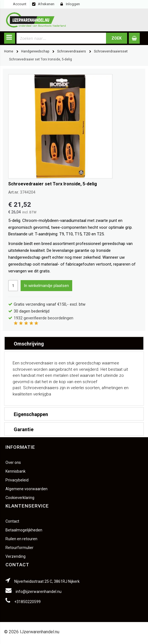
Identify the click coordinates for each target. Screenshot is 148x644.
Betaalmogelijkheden (24, 530)
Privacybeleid (17, 480)
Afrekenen (46, 4)
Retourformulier (19, 548)
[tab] (74, 343)
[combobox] (61, 38)
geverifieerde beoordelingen (44, 318)
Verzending (16, 556)
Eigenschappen (31, 414)
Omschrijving (29, 344)
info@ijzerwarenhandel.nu (39, 592)
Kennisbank (16, 471)
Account (20, 4)
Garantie (24, 429)
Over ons (13, 462)
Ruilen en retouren (21, 539)
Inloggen (73, 4)
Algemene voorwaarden (26, 489)
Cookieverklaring (20, 498)
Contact (12, 521)
